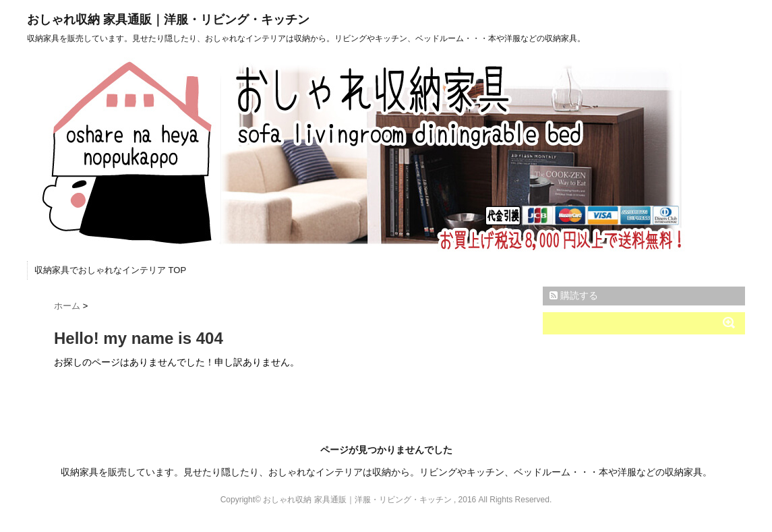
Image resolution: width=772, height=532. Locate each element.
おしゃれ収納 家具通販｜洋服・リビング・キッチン (168, 20)
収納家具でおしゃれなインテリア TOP (110, 270)
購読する (574, 295)
